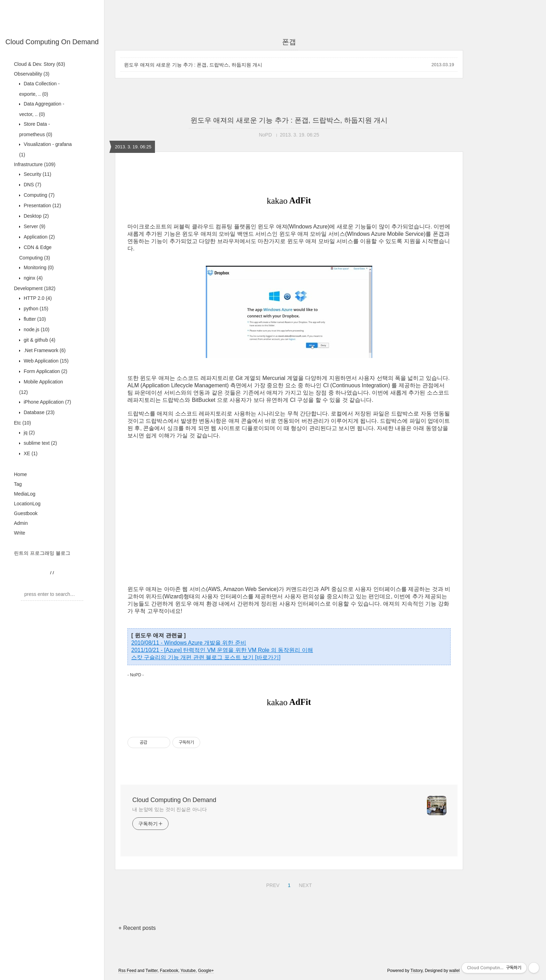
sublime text (40, 443)
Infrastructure (35, 164)
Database (38, 412)
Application (38, 237)
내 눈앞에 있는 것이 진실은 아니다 (170, 809)
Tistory (417, 971)
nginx (32, 278)
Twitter (152, 971)
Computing (38, 195)
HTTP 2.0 (37, 298)
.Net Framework (44, 350)
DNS (32, 185)
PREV (272, 884)
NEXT (304, 884)
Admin (21, 523)
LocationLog (27, 504)
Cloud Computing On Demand (52, 42)
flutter (34, 319)
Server (34, 226)
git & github (39, 340)
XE (30, 453)
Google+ (206, 971)
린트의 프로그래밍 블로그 (42, 553)
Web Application (45, 361)
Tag (18, 484)
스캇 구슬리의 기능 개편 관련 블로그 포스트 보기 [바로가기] (206, 657)
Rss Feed (127, 971)
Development (35, 288)
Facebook (169, 971)
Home (20, 474)
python (35, 309)
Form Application (45, 371)
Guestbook (26, 513)
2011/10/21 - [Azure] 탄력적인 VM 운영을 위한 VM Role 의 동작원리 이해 (222, 650)
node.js (36, 329)
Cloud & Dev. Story (40, 64)
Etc (22, 423)
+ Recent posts (137, 928)
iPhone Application (47, 402)
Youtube (188, 971)
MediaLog (25, 494)
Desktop (36, 216)
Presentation (42, 205)
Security (37, 174)
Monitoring (38, 267)
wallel (454, 971)
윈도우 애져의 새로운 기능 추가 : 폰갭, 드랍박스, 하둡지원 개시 (193, 65)
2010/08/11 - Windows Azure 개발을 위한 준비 (189, 643)
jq (29, 433)
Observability (32, 74)
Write (19, 533)
